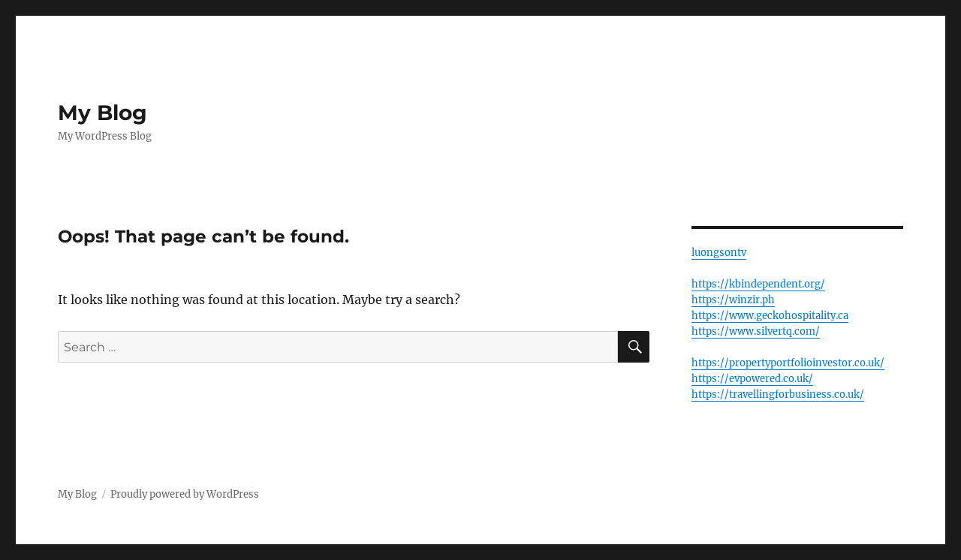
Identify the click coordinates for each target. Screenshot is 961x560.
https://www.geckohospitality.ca (770, 316)
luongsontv (719, 253)
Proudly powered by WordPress (185, 494)
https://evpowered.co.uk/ (752, 379)
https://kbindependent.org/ (758, 284)
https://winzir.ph (733, 300)
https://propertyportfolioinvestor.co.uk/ (788, 363)
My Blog (102, 113)
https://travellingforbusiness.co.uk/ (778, 394)
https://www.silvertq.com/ (756, 331)
